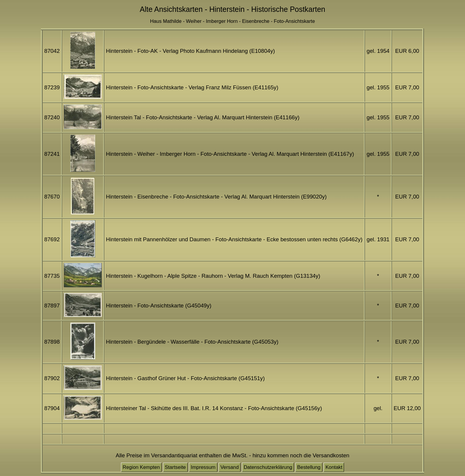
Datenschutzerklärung (268, 467)
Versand (230, 467)
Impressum (203, 467)
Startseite (175, 467)
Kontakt (334, 467)
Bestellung (309, 467)
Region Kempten (141, 467)
